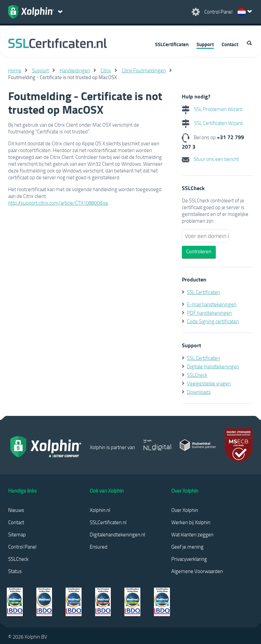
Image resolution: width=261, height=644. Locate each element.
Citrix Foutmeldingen (144, 70)
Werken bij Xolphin (191, 522)
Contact (230, 44)
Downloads (199, 392)
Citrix (106, 70)
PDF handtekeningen (209, 313)
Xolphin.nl (100, 510)
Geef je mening (187, 547)
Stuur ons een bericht (210, 159)
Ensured (99, 547)
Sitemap (17, 534)
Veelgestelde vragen (209, 383)
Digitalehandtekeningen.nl (117, 534)
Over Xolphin (185, 510)
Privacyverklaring (189, 559)
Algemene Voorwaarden (197, 571)
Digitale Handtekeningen (213, 366)
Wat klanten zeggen (192, 534)
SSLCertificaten (172, 44)
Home (15, 70)
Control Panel (22, 547)
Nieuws (16, 510)
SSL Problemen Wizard (212, 109)
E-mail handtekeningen (212, 304)
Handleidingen (75, 70)
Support (205, 44)
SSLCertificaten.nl (108, 522)
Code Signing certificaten (213, 321)
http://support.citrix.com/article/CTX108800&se (58, 203)
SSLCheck (197, 375)
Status (15, 571)
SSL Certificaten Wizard (212, 123)
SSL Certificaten (203, 292)
